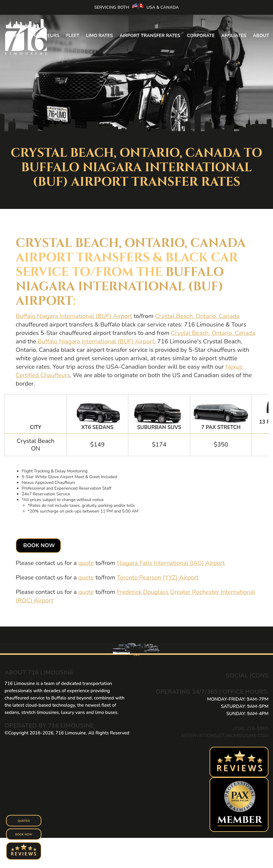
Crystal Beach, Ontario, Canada (131, 243)
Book (16, 36)
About (261, 36)
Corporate (201, 36)
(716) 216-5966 (251, 728)
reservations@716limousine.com (225, 736)
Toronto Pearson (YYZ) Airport (158, 578)
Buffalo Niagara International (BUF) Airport (120, 287)
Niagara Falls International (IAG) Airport (171, 563)
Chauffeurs (44, 36)
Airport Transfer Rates (150, 36)
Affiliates (234, 36)
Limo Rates (100, 36)
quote (86, 563)
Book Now (39, 545)
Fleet (73, 36)
